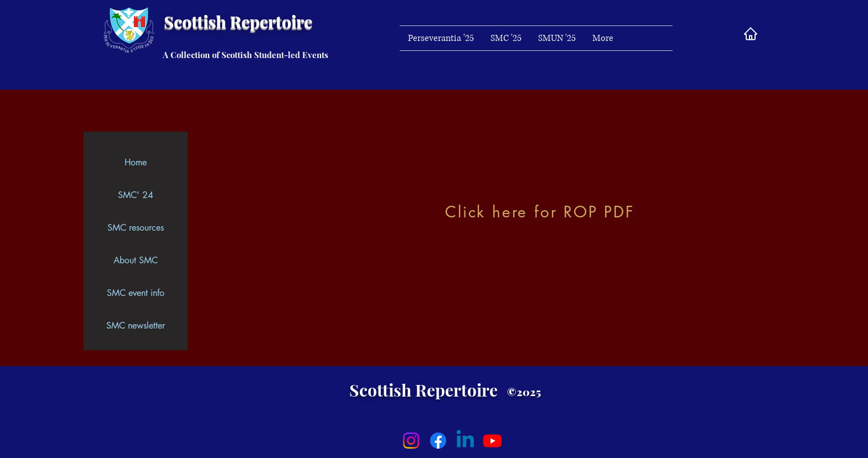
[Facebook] (438, 441)
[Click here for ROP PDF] (541, 212)
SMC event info (136, 293)
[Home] (751, 34)
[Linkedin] (465, 441)
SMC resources (136, 228)
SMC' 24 (136, 195)
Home (136, 162)
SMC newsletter (136, 326)
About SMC (136, 260)
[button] (603, 38)
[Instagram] (411, 441)
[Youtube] (492, 441)
